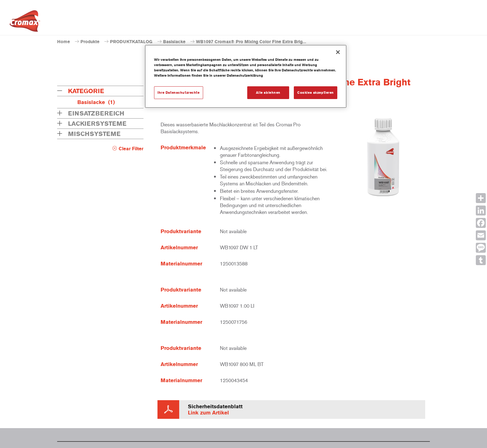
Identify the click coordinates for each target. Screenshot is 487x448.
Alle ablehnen (268, 93)
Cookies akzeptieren (316, 93)
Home (64, 42)
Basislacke (174, 42)
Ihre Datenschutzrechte (179, 93)
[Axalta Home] (25, 23)
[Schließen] (338, 52)
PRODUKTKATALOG (131, 42)
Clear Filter (131, 149)
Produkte (90, 42)
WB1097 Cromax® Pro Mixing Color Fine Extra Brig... (251, 42)
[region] (246, 76)
